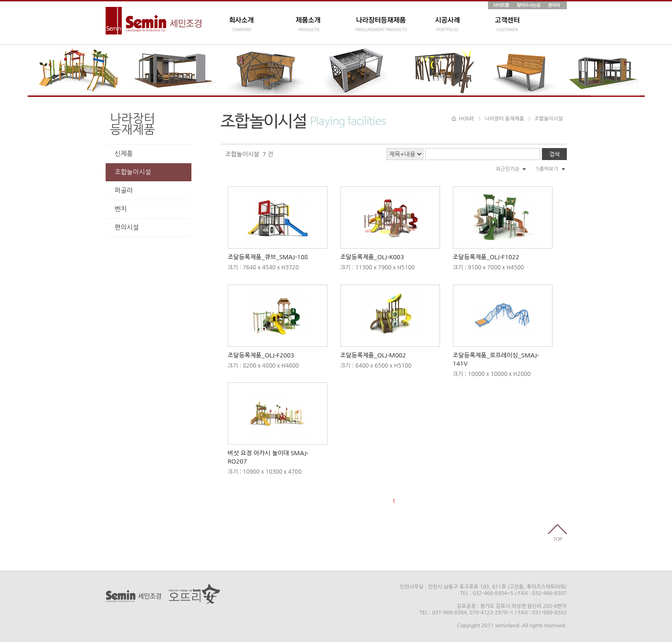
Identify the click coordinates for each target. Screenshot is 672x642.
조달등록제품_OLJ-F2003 (261, 355)
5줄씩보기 (547, 169)
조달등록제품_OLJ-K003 (372, 257)
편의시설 (127, 227)
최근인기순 (508, 169)
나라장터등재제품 (133, 124)
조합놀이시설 (133, 172)
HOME (463, 119)
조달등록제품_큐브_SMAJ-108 (268, 257)
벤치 (121, 209)
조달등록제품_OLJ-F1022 (486, 257)
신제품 (124, 154)
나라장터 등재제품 (505, 119)
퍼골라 (124, 190)
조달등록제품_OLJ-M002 (373, 355)
